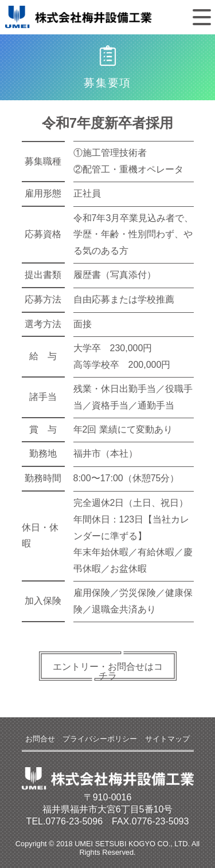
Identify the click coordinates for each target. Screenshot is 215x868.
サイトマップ (167, 739)
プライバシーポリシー (100, 739)
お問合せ (40, 739)
